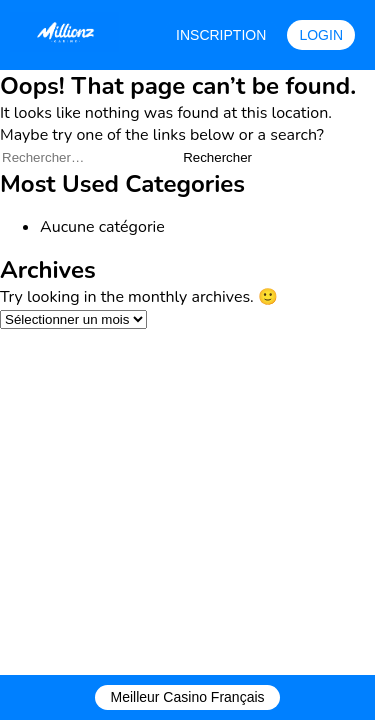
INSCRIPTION (221, 35)
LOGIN (321, 35)
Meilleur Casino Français (187, 697)
